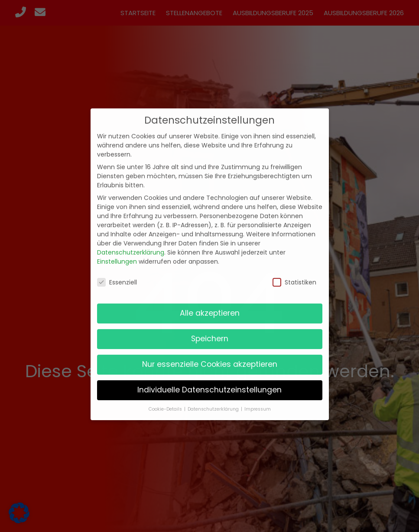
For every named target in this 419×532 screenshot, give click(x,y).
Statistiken (294, 273)
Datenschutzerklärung (131, 244)
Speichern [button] (210, 330)
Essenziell (117, 273)
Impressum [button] (258, 400)
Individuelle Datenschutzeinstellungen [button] (209, 381)
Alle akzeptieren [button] (210, 304)
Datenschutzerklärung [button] (214, 400)
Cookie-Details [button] (166, 400)
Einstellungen (117, 253)
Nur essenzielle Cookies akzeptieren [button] (210, 356)
